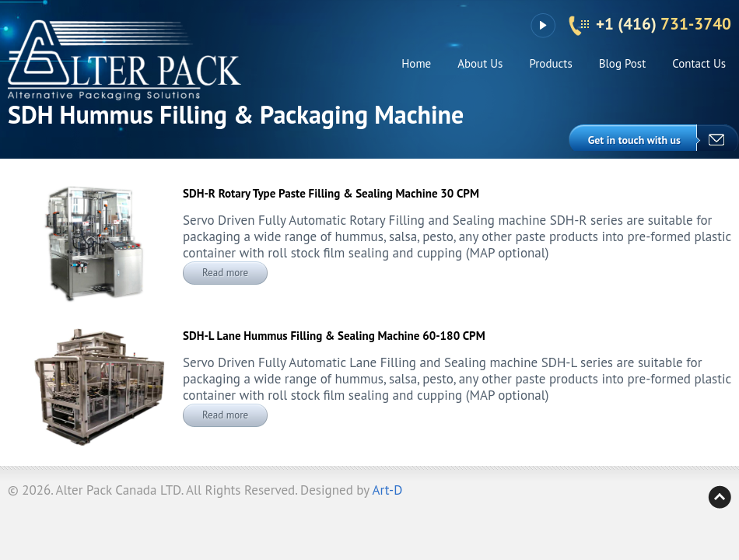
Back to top (720, 497)
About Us (480, 63)
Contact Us (699, 63)
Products (550, 63)
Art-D (388, 490)
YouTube (543, 26)
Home (416, 63)
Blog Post (623, 63)
